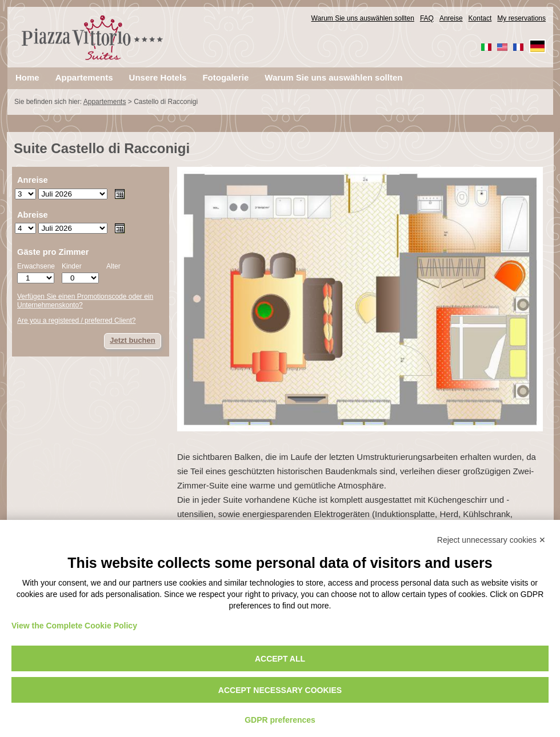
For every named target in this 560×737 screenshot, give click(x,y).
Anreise (451, 18)
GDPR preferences (280, 720)
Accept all (280, 659)
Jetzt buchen (132, 340)
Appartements (105, 102)
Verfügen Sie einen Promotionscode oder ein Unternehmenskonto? (85, 301)
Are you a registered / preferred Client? (76, 321)
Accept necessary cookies (280, 690)
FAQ (427, 18)
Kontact (480, 18)
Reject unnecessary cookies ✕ (491, 540)
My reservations (521, 18)
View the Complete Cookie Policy (74, 626)
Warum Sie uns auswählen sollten (363, 18)
